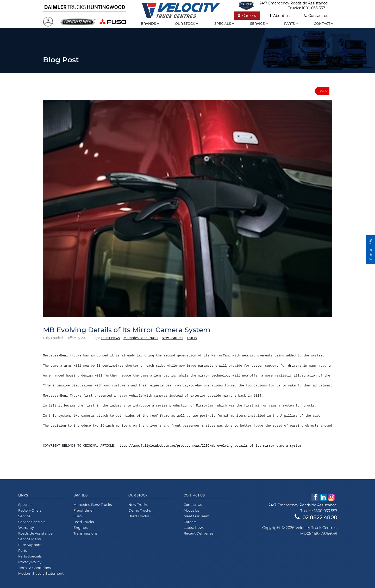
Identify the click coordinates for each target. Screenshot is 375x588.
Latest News (110, 338)
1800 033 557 (313, 8)
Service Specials (32, 522)
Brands (150, 23)
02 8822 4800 (316, 517)
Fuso (77, 516)
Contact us (316, 16)
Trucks (192, 338)
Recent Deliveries (198, 533)
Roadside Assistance (35, 533)
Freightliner (84, 510)
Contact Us (194, 495)
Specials (224, 23)
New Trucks (138, 505)
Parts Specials (30, 556)
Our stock (186, 23)
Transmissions (85, 533)
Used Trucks (84, 522)
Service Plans (29, 539)
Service (259, 23)
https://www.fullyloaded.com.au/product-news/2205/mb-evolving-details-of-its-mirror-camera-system (210, 446)
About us (280, 16)
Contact (323, 23)
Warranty (26, 528)
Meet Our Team (197, 516)
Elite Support (29, 545)
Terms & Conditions (35, 568)
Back (323, 91)
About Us (191, 510)
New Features (172, 338)
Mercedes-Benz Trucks (141, 338)
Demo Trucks (140, 510)
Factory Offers (30, 510)
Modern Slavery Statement (41, 573)
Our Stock (138, 495)
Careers (247, 16)
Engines (80, 528)
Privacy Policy (30, 562)
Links (23, 495)
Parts (291, 23)
